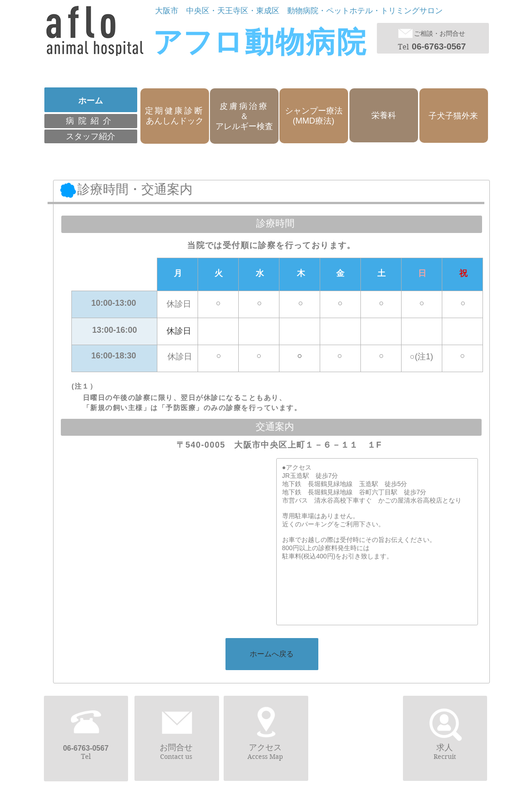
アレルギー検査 (244, 126)
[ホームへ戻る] (272, 654)
